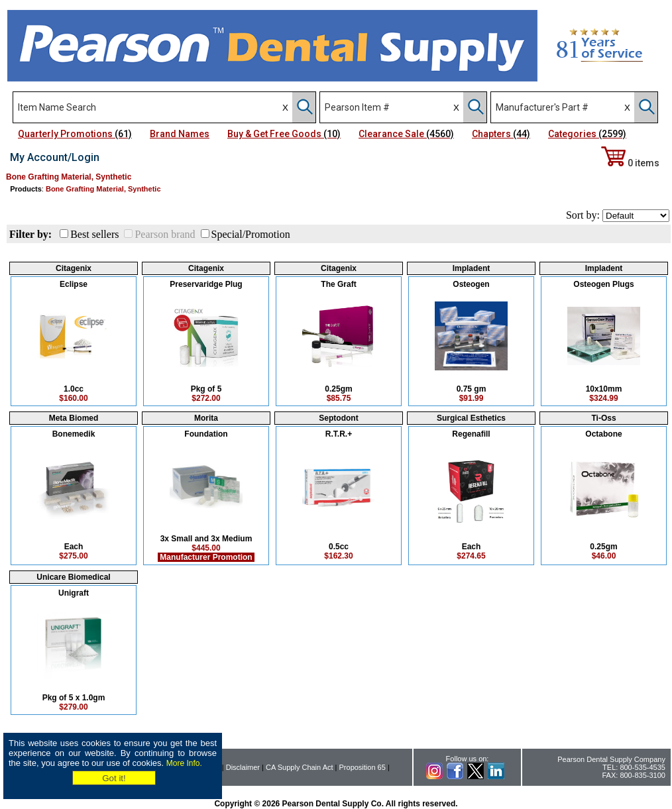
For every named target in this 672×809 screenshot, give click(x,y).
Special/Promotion (251, 234)
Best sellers (94, 234)
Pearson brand (165, 234)
